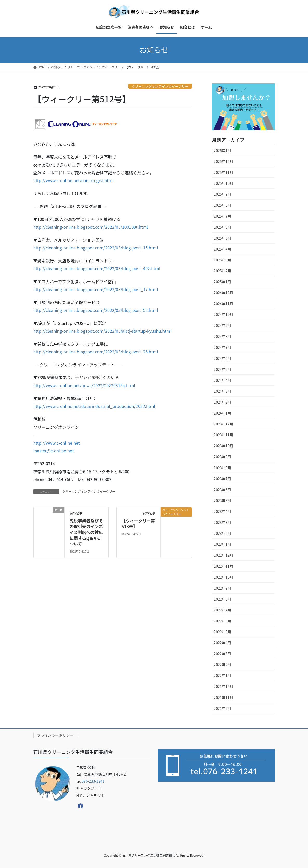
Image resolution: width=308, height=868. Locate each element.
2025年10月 (224, 183)
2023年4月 (223, 511)
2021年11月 (224, 698)
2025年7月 (223, 216)
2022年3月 (223, 654)
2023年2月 (223, 533)
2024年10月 (224, 314)
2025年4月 (223, 249)
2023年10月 (224, 446)
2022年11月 (224, 566)
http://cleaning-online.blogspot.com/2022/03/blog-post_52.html (96, 310)
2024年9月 (223, 325)
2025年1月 (223, 282)
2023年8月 (223, 468)
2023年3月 (223, 522)
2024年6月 (223, 358)
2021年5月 (223, 708)
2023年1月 (223, 544)
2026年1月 (223, 150)
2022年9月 (223, 588)
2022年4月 (223, 643)
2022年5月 (223, 632)
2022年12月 (224, 555)
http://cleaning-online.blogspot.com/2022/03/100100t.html (91, 227)
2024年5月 (223, 369)
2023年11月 (224, 435)
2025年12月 (224, 161)
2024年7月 (223, 347)
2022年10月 (224, 577)
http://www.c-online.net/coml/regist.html (73, 180)
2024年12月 (224, 293)
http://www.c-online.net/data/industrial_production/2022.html (94, 406)
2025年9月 (223, 194)
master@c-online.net (54, 451)
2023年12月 (224, 424)
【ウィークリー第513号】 (138, 523)
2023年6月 (223, 490)
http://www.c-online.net (57, 443)
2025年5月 (223, 238)
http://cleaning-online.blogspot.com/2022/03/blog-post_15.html (96, 248)
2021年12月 (224, 686)
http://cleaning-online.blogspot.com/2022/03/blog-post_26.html (96, 352)
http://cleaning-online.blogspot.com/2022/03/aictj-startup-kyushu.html (102, 331)
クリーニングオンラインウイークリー (160, 86)
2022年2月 (223, 665)
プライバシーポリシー (55, 735)
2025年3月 (223, 260)
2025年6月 (223, 227)
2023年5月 (223, 501)
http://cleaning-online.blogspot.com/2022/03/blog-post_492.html (97, 268)
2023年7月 (223, 479)
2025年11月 (224, 172)
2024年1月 (223, 413)
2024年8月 (223, 336)
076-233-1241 (93, 781)
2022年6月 (223, 621)
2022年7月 (223, 610)
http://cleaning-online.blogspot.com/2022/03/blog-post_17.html (96, 289)
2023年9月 (223, 457)
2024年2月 (223, 402)
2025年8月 (223, 205)
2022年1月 (223, 675)
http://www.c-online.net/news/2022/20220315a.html (84, 385)
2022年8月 (223, 599)
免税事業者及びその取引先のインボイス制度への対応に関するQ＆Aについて (86, 532)
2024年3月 (223, 391)
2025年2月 (223, 271)
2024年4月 (223, 380)
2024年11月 (224, 304)
